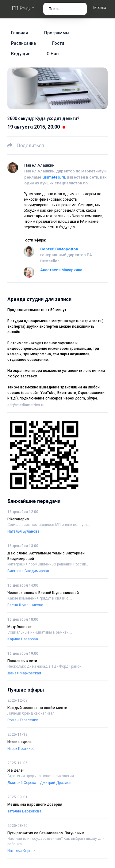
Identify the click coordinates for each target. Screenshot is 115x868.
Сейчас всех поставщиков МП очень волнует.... (49, 525)
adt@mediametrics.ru (26, 405)
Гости (58, 43)
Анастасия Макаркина (61, 270)
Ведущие (21, 54)
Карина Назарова (23, 639)
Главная (19, 33)
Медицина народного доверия (35, 804)
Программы (57, 33)
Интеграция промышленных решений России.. (48, 564)
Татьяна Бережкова (24, 811)
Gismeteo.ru (54, 177)
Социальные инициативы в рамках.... (40, 632)
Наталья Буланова (23, 531)
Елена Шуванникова (25, 605)
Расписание (23, 43)
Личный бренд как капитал (31, 713)
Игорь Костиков (21, 749)
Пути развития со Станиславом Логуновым (46, 833)
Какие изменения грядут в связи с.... (40, 598)
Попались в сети (22, 661)
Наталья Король (21, 851)
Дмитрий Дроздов (56, 783)
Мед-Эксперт (19, 627)
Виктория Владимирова (28, 571)
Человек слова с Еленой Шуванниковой (43, 593)
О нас (53, 54)
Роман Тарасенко (23, 720)
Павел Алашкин (39, 165)
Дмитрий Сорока (22, 783)
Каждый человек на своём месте (37, 708)
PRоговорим (18, 519)
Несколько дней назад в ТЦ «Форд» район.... (46, 666)
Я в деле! (15, 770)
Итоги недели (19, 742)
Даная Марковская (24, 673)
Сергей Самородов (59, 249)
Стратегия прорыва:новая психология (41, 776)
